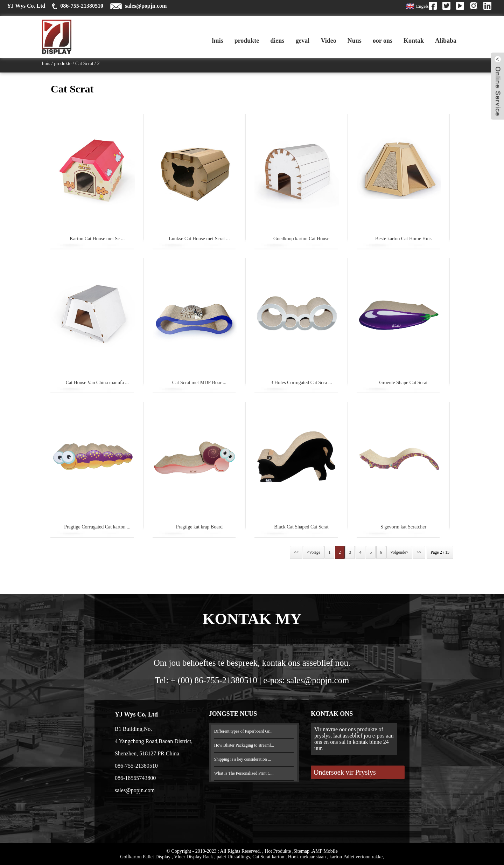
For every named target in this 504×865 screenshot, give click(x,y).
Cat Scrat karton (269, 857)
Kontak (414, 41)
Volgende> (399, 552)
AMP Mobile (325, 851)
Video (328, 41)
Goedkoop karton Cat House (301, 239)
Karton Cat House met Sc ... (97, 239)
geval (302, 41)
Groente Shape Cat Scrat (404, 383)
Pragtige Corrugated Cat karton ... (97, 527)
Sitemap (302, 851)
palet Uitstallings (233, 857)
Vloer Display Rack (194, 857)
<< (296, 552)
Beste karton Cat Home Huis (403, 239)
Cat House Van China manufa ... (97, 383)
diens (277, 41)
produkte (247, 41)
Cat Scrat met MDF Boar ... (199, 383)
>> (419, 552)
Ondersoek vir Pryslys (345, 772)
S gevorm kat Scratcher (403, 527)
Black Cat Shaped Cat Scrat (301, 527)
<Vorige (313, 552)
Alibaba (446, 41)
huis (218, 41)
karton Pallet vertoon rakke (356, 857)
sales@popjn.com (146, 6)
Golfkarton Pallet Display (146, 857)
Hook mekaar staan (308, 857)
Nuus (355, 41)
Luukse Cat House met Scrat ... (199, 239)
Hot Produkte (278, 851)
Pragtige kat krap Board (199, 527)
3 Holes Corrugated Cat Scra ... (302, 383)
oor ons (383, 41)
